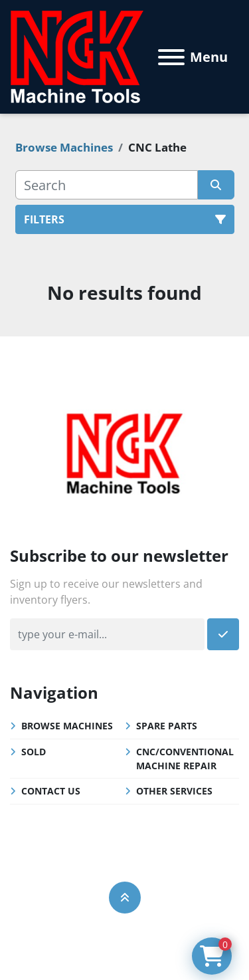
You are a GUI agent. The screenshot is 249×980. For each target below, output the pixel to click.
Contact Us (51, 791)
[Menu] (171, 57)
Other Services (174, 791)
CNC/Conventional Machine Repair (185, 759)
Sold (34, 752)
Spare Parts (167, 726)
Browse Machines (67, 726)
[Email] (107, 634)
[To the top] (125, 898)
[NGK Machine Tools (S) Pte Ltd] (124, 451)
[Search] (107, 185)
